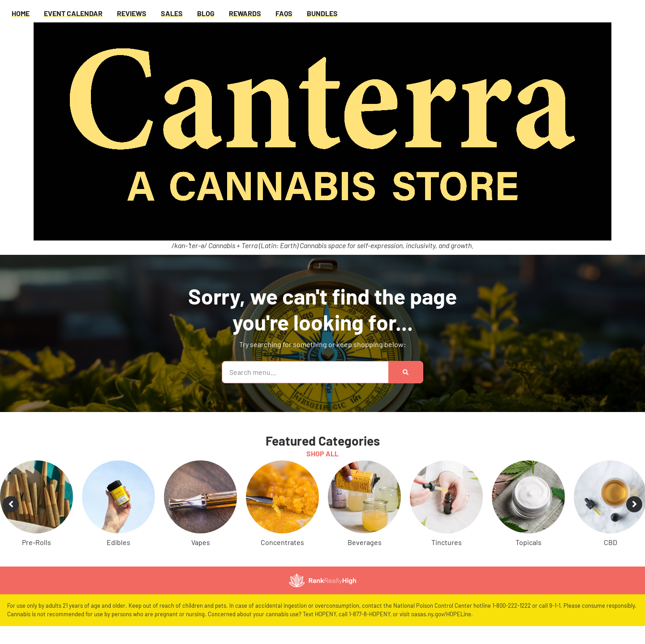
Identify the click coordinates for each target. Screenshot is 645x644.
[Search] (406, 372)
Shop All (322, 453)
